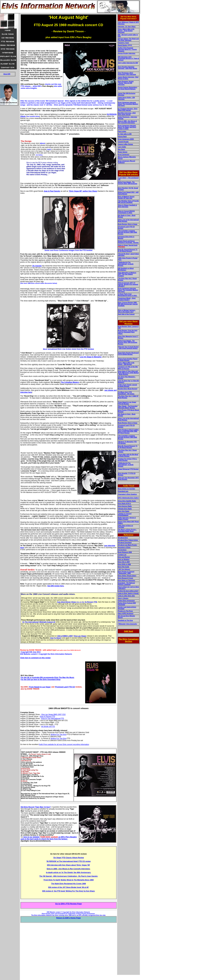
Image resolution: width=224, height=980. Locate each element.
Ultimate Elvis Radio (125, 509)
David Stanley (123, 45)
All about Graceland (125, 543)
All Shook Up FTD (48, 726)
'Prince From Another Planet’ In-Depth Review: (128, 360)
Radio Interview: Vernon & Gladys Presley (127, 518)
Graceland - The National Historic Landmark (126, 584)
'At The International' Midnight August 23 (39, 622)
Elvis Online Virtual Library (127, 576)
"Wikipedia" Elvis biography (127, 624)
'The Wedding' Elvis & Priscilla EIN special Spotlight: (128, 202)
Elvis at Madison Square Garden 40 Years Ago (126, 197)
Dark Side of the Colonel (126, 314)
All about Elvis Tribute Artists (128, 540)
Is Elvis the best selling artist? (128, 591)
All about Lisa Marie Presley (127, 545)
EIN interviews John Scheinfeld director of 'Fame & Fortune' (128, 58)
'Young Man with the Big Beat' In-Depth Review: (128, 455)
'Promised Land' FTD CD (65, 687)
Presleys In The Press (125, 611)
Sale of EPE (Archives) (126, 613)
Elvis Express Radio (125, 506)
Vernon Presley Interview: (127, 53)
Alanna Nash (122, 137)
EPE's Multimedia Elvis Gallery (128, 498)
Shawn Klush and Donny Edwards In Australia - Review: (128, 242)
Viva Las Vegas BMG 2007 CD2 (53, 714)
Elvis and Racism (124, 557)
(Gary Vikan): (128, 332)
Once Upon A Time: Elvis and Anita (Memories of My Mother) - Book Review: (128, 373)
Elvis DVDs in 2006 (124, 564)
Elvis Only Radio (124, 511)
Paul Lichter (122, 131)
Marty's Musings (123, 598)
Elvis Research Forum (125, 578)
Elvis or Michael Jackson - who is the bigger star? (127, 311)
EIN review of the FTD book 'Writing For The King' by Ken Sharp (68, 891)
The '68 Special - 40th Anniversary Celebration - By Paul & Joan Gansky (69, 876)
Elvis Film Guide (124, 567)
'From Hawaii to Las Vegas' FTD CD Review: (127, 403)
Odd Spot (128, 631)
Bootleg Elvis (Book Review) (128, 389)
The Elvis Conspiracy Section (129, 640)
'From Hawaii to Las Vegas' (40, 687)
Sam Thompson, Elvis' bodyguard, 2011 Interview (127, 74)
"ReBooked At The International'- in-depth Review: (126, 264)
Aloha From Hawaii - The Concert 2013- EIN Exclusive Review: (128, 342)
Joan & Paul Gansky (52, 191)
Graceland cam (123, 491)
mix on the (77, 602)
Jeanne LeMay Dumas (125, 144)
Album (23, 116)
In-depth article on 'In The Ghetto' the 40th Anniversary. (68, 873)
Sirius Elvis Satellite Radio (127, 501)
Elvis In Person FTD (47, 716)
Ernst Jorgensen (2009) (126, 139)
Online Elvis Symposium (126, 601)
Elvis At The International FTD (53, 718)
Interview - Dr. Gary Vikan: (127, 27)
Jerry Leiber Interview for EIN (128, 63)
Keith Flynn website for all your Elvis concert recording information (64, 744)
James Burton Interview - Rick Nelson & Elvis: (128, 78)
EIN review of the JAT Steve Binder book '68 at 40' (69, 887)
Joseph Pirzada (123, 142)
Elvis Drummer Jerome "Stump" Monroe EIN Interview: (126, 83)
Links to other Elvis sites (126, 596)
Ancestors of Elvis (124, 547)
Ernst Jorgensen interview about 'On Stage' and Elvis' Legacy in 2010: (127, 127)
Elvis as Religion (124, 560)
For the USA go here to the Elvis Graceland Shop (41, 680)
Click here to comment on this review (35, 658)
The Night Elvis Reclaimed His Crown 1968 (68, 884)
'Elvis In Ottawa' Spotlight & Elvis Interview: (127, 206)
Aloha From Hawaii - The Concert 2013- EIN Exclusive (128, 183)
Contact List (122, 555)
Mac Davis (121, 149)
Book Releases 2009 (125, 552)
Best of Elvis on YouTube (126, 489)
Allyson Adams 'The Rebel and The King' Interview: (128, 40)
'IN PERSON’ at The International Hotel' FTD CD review (69, 861)
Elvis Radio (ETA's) (124, 504)
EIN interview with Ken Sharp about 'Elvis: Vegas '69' (68, 865)
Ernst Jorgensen (124, 155)
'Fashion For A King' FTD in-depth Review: (127, 460)
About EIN (7, 74)
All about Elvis (123, 538)
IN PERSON (112, 114)
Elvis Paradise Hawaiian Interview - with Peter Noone (128, 68)
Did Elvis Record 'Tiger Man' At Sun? (36, 807)
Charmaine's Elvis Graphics (127, 494)
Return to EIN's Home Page (68, 918)
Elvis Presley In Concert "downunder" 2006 (126, 572)
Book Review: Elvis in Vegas (128, 224)
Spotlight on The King (125, 620)
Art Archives (122, 550)
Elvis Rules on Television (126, 581)
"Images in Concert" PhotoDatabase (125, 514)
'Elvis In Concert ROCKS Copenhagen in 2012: (126, 212)
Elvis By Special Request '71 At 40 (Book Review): (128, 250)
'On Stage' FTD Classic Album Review (68, 858)
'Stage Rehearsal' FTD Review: (128, 469)
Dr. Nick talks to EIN (125, 134)
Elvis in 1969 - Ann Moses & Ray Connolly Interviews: (127, 122)
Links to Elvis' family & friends (128, 593)
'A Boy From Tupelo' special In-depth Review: (127, 386)
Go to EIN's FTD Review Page (68, 904)
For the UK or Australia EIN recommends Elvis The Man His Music (47, 678)
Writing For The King (59, 734)
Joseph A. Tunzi (123, 43)
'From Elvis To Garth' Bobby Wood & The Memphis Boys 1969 (68, 880)
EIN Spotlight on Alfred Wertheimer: (126, 269)
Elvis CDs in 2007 (124, 562)
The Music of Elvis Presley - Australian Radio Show (127, 530)
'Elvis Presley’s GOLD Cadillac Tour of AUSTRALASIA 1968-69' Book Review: (128, 431)
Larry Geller (122, 147)
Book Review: (123, 331)
